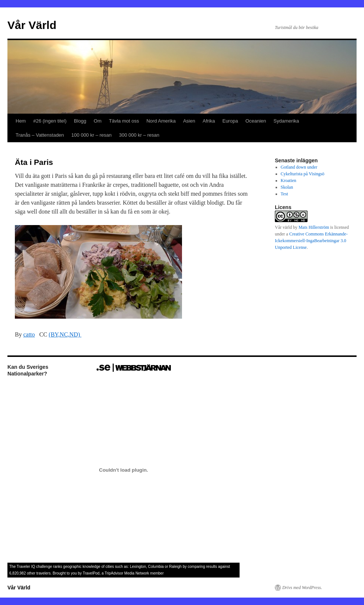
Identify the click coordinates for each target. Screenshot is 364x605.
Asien (189, 121)
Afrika (209, 121)
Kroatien (289, 180)
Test (285, 194)
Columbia (156, 567)
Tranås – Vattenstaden (40, 135)
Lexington (138, 567)
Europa (230, 121)
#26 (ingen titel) (50, 121)
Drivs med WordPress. (302, 588)
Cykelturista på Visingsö (303, 174)
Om (97, 121)
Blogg (80, 121)
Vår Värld (32, 25)
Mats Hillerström (314, 227)
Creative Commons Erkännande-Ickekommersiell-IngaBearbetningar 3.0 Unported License (311, 241)
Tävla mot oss (124, 121)
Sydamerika (286, 121)
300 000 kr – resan (139, 135)
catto (29, 334)
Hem (21, 121)
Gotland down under (299, 167)
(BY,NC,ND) (65, 334)
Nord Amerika (161, 121)
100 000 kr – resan (91, 135)
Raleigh (175, 567)
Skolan (287, 187)
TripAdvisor (114, 573)
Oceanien (256, 121)
